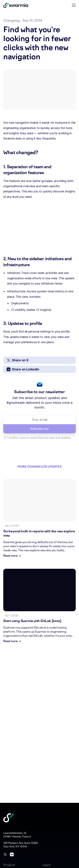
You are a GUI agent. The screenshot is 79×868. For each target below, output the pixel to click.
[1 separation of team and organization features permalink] (2, 167)
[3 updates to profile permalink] (2, 323)
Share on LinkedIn (23, 369)
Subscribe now (39, 429)
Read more (12, 556)
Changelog (12, 20)
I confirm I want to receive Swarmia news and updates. (39, 438)
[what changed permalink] (2, 153)
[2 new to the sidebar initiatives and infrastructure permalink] (2, 259)
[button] (74, 5)
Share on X (18, 360)
